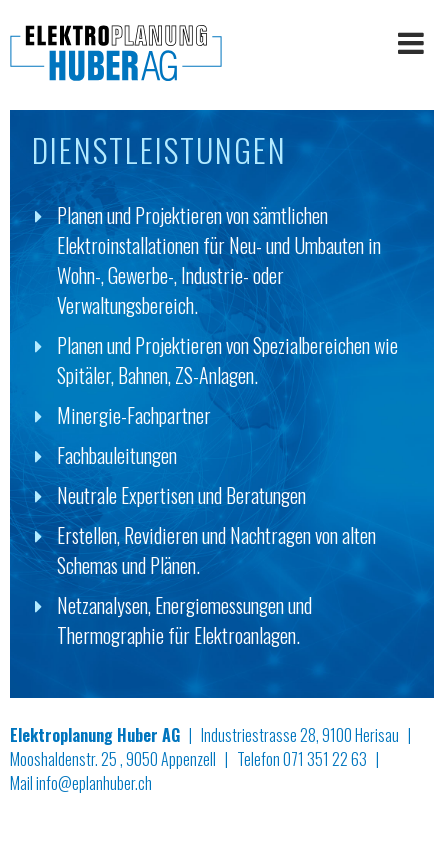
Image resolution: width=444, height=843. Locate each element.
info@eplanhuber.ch (94, 783)
